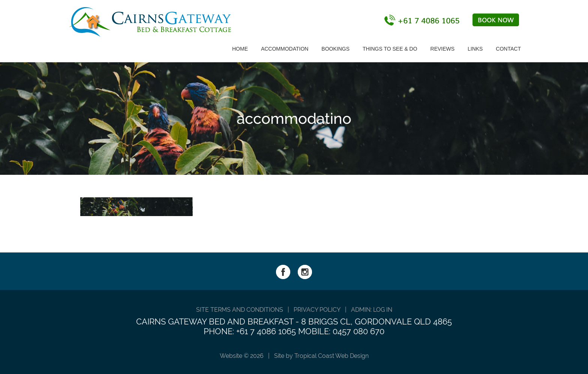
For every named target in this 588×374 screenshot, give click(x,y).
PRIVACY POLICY (317, 310)
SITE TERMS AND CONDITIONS (240, 310)
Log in (383, 310)
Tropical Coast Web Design (331, 356)
